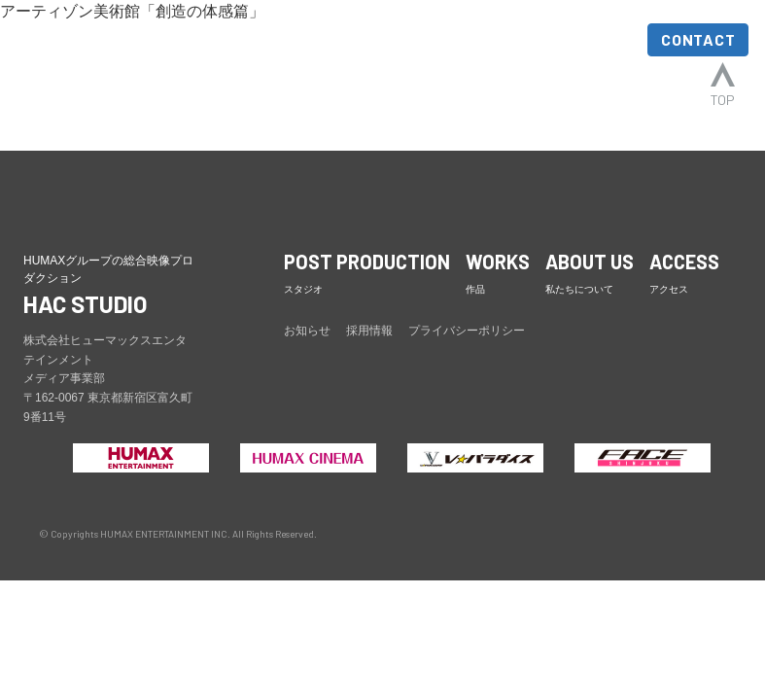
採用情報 (369, 331)
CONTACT (698, 39)
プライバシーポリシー (467, 331)
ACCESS (593, 41)
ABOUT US (495, 58)
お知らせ (307, 331)
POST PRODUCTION (282, 58)
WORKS (401, 41)
